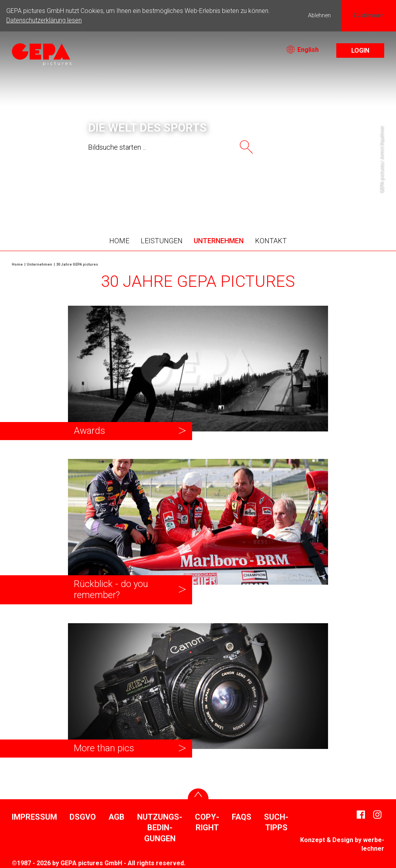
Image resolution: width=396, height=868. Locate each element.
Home (119, 241)
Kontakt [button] (271, 241)
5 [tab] (198, 194)
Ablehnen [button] (319, 16)
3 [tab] (174, 194)
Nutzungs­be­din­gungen (160, 828)
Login (360, 50)
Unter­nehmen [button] (219, 241)
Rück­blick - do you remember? (111, 589)
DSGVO (83, 817)
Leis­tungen (162, 241)
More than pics (104, 748)
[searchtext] (158, 147)
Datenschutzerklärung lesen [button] (44, 20)
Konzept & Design (327, 840)
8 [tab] (233, 194)
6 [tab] (210, 194)
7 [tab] (222, 194)
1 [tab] (151, 194)
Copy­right (207, 822)
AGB (116, 817)
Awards (89, 431)
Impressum (34, 817)
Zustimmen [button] (368, 16)
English (302, 50)
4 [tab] (186, 194)
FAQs (242, 817)
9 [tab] (245, 194)
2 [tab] (163, 194)
